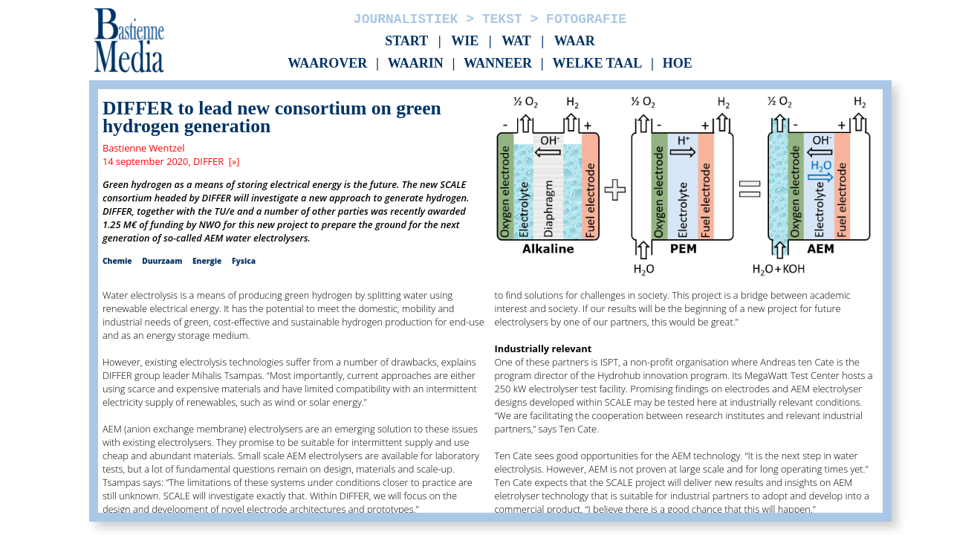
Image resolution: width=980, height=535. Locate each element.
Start (406, 41)
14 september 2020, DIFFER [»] (171, 161)
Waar (575, 41)
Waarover (327, 64)
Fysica (244, 261)
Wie (465, 41)
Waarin (416, 64)
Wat (516, 41)
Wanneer (498, 64)
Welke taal (597, 64)
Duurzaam (162, 261)
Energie (207, 261)
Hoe (678, 64)
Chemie (117, 261)
